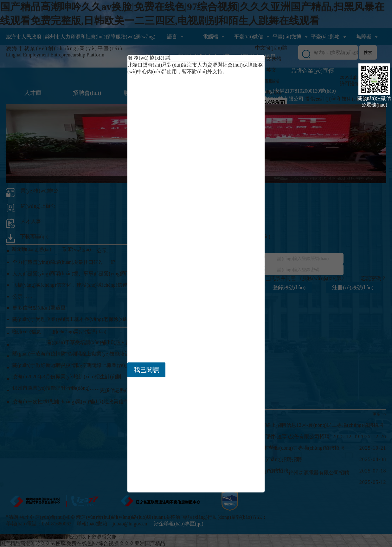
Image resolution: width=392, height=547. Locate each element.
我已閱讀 (146, 370)
